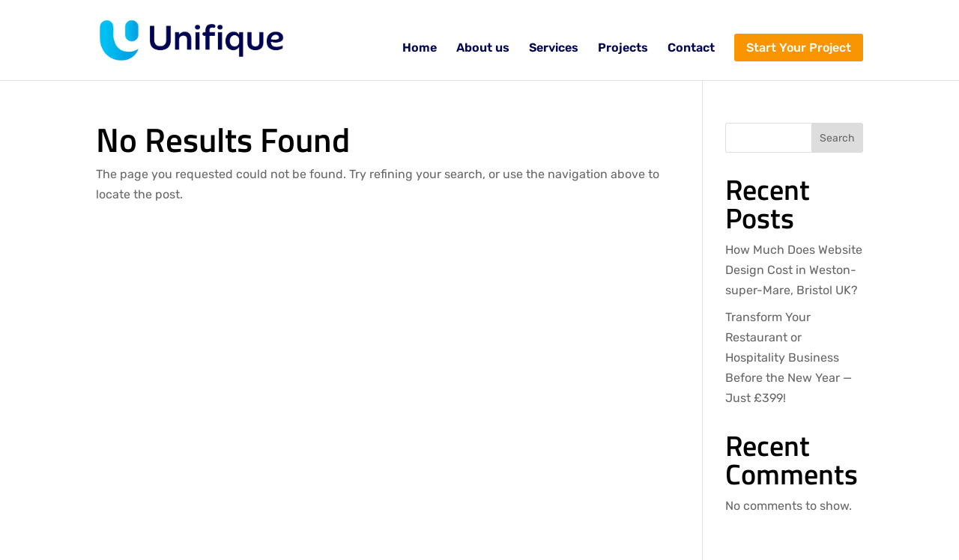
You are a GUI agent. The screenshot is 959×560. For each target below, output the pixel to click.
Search (837, 138)
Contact (691, 49)
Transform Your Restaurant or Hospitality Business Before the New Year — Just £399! (789, 358)
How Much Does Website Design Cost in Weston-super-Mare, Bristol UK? (794, 270)
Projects (623, 49)
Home (420, 49)
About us (483, 49)
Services (554, 49)
